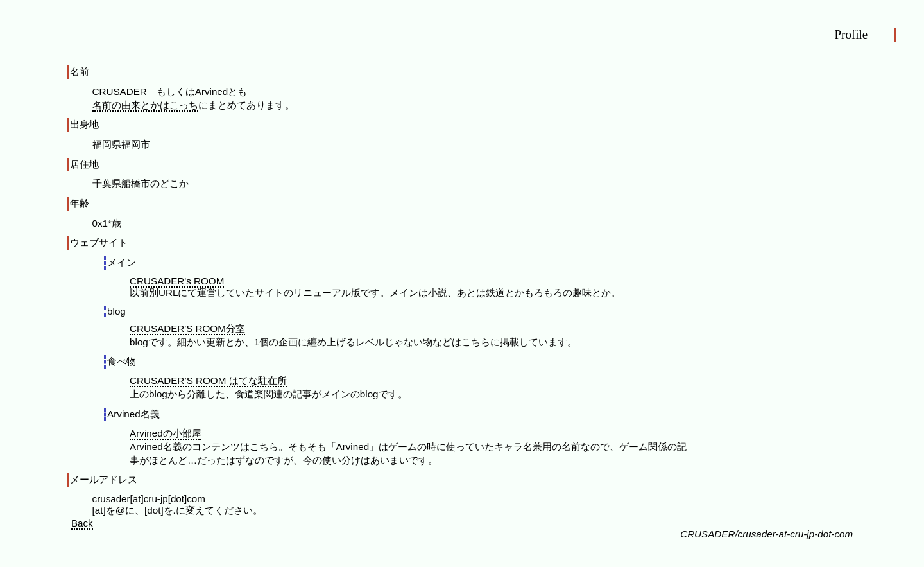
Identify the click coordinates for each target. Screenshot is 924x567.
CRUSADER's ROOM (177, 281)
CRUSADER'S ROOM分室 (187, 328)
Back (82, 523)
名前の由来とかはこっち (145, 105)
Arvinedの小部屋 (166, 433)
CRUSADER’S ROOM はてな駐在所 (208, 380)
